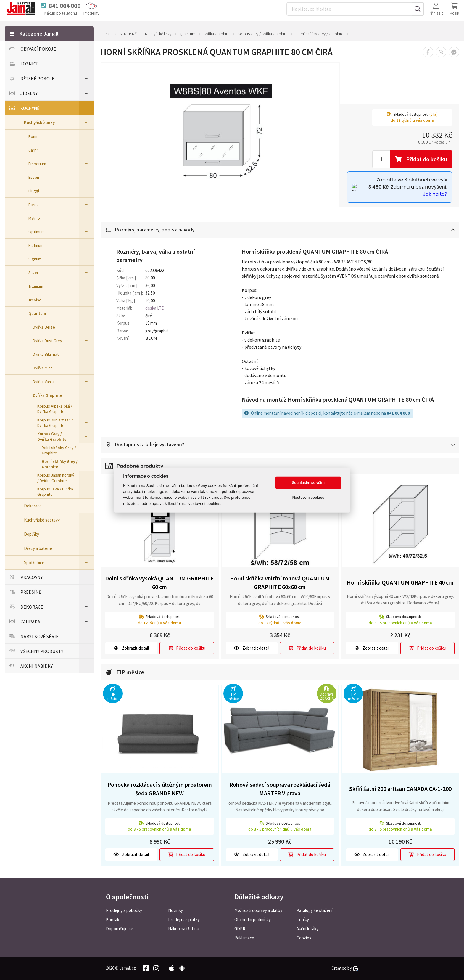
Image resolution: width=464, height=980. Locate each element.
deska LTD (155, 308)
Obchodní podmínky (253, 919)
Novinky (175, 910)
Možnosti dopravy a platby (258, 910)
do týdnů (159, 623)
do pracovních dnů (400, 623)
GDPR (240, 929)
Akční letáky (307, 929)
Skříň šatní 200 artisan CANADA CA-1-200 (400, 789)
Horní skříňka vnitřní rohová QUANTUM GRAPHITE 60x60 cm (280, 583)
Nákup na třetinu (184, 929)
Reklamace (244, 938)
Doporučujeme (120, 929)
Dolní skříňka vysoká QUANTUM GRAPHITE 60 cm (159, 583)
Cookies (304, 938)
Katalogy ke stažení (314, 910)
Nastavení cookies (308, 497)
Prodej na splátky (184, 919)
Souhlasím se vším (308, 483)
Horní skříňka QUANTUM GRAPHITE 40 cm (400, 583)
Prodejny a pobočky (124, 910)
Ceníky (303, 919)
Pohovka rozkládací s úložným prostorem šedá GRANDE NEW (160, 789)
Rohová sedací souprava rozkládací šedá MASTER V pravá (280, 789)
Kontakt (113, 919)
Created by (345, 968)
